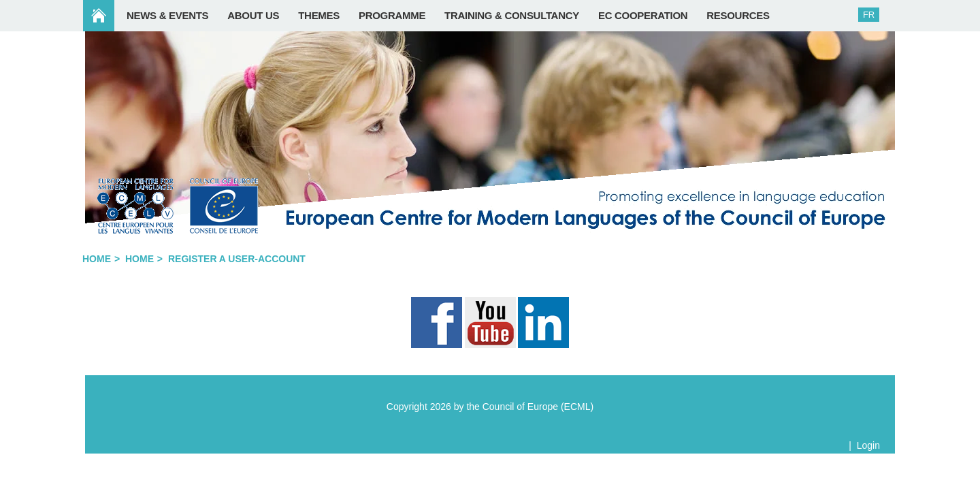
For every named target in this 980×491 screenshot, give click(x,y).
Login (868, 445)
